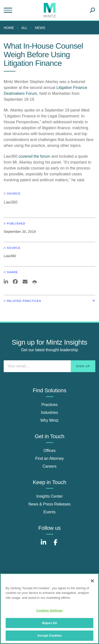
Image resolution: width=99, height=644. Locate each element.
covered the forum (35, 156)
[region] (49, 609)
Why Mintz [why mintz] (49, 420)
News (40, 28)
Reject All (49, 623)
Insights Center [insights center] (50, 496)
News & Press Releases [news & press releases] (50, 504)
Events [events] (49, 512)
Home (9, 28)
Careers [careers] (49, 466)
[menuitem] (10, 28)
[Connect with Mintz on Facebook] (56, 545)
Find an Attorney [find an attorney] (49, 458)
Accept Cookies (49, 636)
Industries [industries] (49, 413)
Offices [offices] (50, 451)
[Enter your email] (49, 366)
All (24, 28)
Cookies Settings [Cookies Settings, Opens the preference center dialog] (50, 610)
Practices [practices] (50, 405)
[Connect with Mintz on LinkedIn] (43, 545)
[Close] (92, 581)
